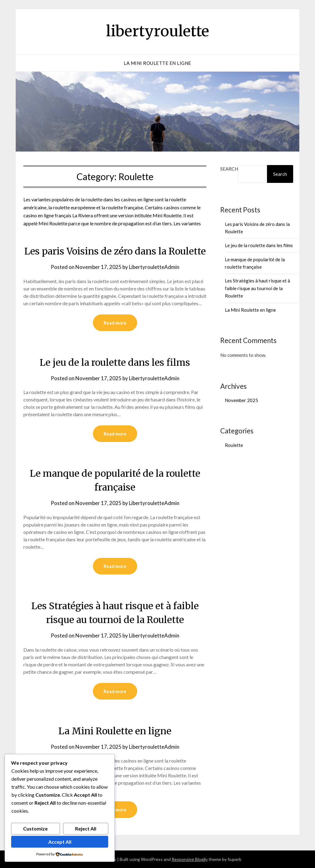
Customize (35, 829)
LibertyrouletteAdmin (154, 267)
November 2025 (241, 400)
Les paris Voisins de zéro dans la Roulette (115, 251)
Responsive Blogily (190, 859)
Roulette (234, 445)
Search (229, 169)
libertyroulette (158, 31)
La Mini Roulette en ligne (157, 63)
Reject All (86, 829)
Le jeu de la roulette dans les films (115, 362)
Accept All (60, 842)
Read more (115, 323)
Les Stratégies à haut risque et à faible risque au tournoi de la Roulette (257, 288)
